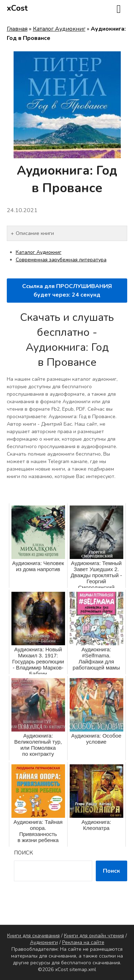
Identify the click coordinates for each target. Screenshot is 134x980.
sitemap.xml (83, 969)
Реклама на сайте (83, 942)
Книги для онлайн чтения (94, 936)
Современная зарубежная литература (61, 260)
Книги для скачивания (33, 936)
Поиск (23, 853)
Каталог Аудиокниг (59, 29)
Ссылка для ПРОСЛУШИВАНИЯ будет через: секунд (67, 291)
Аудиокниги (44, 942)
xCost (17, 8)
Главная (17, 29)
